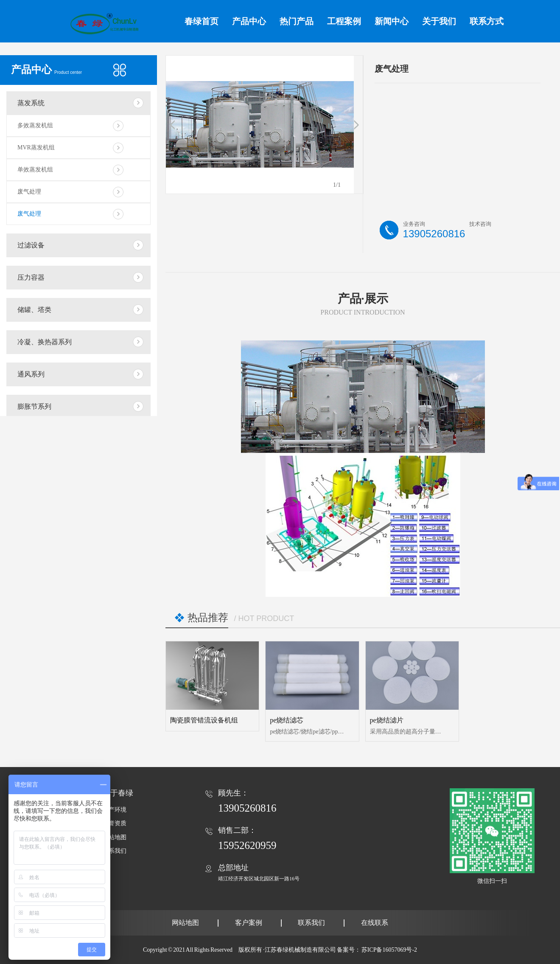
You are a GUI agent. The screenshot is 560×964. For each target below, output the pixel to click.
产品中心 (249, 21)
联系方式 (487, 21)
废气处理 (29, 192)
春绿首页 (202, 21)
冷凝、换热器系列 (45, 342)
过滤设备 (31, 245)
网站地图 (115, 837)
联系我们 (115, 851)
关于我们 (439, 21)
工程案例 (344, 21)
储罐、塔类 (34, 310)
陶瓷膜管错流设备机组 (204, 720)
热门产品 (297, 21)
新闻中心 (392, 21)
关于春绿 (118, 793)
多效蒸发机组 (35, 125)
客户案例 (249, 923)
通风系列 (31, 374)
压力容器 (31, 277)
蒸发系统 (31, 103)
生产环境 (115, 810)
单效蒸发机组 (35, 170)
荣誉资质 (115, 823)
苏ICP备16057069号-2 (389, 950)
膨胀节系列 (34, 406)
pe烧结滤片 (387, 720)
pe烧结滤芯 (287, 720)
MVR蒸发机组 (36, 148)
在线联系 (375, 923)
